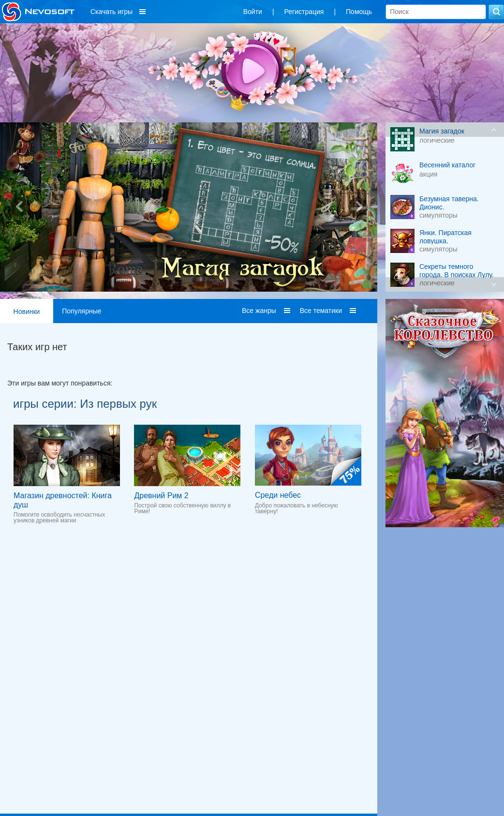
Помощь (359, 12)
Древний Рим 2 (161, 496)
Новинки (27, 312)
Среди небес (278, 495)
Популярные (82, 311)
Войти (253, 12)
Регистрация (304, 12)
